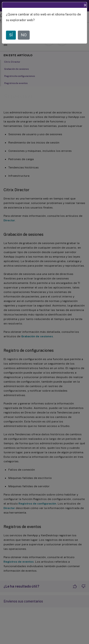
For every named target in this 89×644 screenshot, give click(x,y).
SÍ (11, 35)
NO (24, 35)
